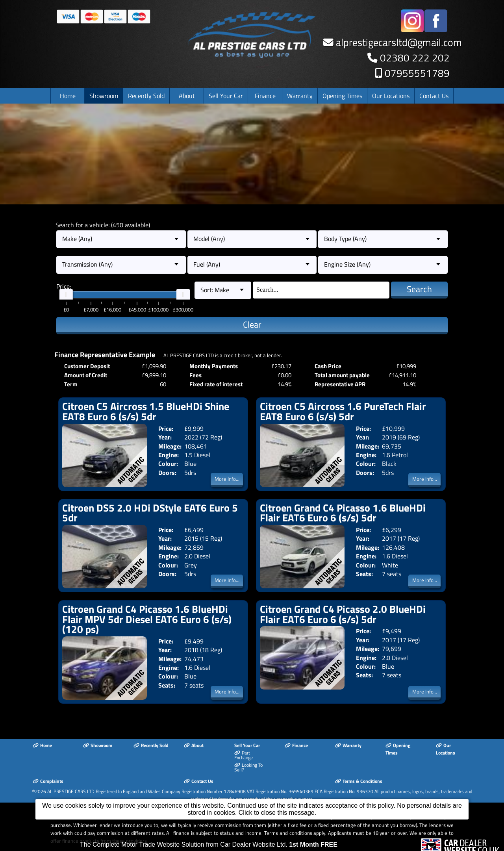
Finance (265, 96)
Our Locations (391, 96)
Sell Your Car (226, 96)
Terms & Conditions (359, 781)
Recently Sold (146, 96)
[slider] (66, 295)
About (187, 96)
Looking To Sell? (248, 767)
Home (68, 96)
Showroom (104, 96)
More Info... (227, 479)
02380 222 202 (415, 58)
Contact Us (434, 96)
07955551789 (417, 73)
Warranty (300, 96)
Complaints (48, 781)
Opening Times (342, 96)
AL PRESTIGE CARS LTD (71, 791)
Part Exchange (244, 755)
